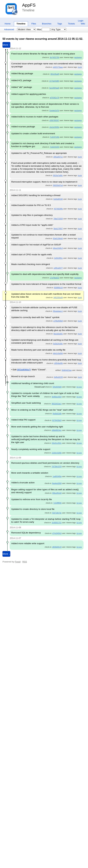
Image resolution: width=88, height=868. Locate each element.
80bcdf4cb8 (57, 493)
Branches (47, 24)
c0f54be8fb (58, 363)
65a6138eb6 (58, 238)
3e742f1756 (54, 57)
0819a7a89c (58, 175)
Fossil (18, 562)
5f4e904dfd (57, 387)
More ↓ (6, 554)
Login (81, 21)
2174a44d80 (54, 81)
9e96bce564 (57, 397)
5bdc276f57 (58, 229)
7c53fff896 (57, 503)
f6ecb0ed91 (58, 334)
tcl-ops (79, 387)
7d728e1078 (57, 466)
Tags (60, 24)
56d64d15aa (67, 370)
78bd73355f (58, 219)
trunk (80, 67)
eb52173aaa (58, 67)
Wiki (83, 24)
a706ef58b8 (58, 321)
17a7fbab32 (54, 278)
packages (78, 57)
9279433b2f (57, 420)
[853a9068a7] (24, 370)
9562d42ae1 (57, 404)
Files (34, 24)
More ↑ (6, 45)
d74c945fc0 (57, 533)
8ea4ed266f (57, 483)
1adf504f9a (57, 476)
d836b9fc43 (57, 547)
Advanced (9, 29)
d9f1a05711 (58, 157)
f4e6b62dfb (57, 414)
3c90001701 (57, 523)
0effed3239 (58, 377)
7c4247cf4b (55, 137)
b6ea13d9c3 (58, 248)
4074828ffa (58, 209)
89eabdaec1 (58, 311)
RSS (25, 562)
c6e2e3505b (54, 127)
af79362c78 (55, 98)
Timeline (21, 24)
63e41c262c (57, 443)
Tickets (71, 24)
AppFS (29, 5)
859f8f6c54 (58, 288)
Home (8, 24)
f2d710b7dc (57, 513)
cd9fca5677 (58, 268)
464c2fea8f (55, 74)
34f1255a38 (58, 297)
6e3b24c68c (58, 344)
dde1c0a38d (58, 353)
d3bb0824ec (57, 430)
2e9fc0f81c (58, 258)
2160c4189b (57, 453)
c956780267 (54, 120)
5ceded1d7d (54, 110)
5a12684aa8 (54, 88)
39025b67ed (58, 185)
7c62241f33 (55, 147)
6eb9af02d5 (58, 199)
